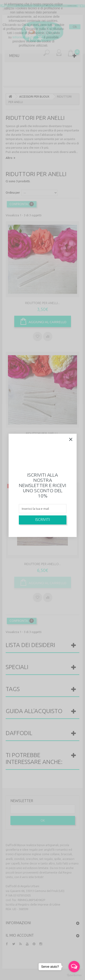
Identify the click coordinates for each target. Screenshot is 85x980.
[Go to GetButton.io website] (74, 975)
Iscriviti (42, 520)
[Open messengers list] (74, 967)
